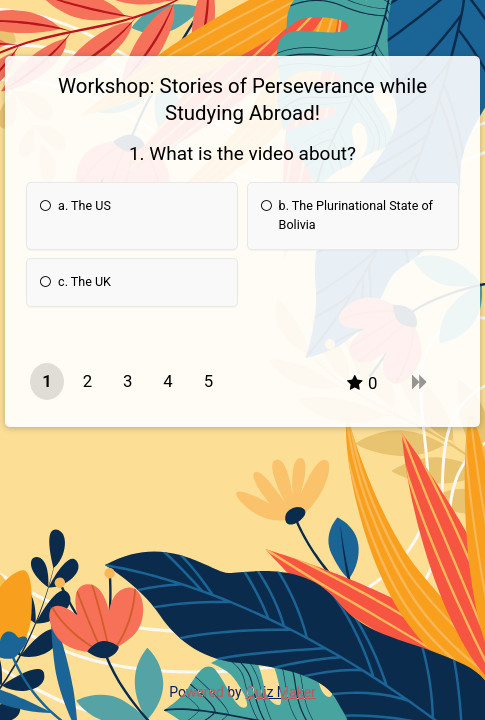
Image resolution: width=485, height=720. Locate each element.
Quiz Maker (281, 692)
